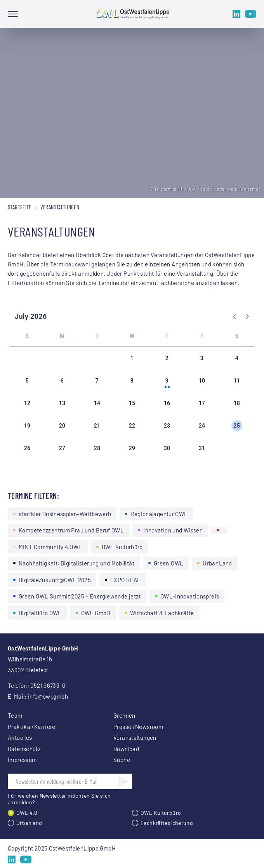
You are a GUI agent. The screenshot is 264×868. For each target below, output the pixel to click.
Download (126, 749)
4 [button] (237, 358)
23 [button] (167, 426)
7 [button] (97, 381)
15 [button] (132, 403)
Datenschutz (24, 749)
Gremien (124, 715)
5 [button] (27, 381)
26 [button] (27, 448)
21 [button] (97, 426)
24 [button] (202, 426)
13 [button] (62, 403)
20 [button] (62, 426)
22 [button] (132, 426)
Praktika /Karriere (32, 727)
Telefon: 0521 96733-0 (36, 685)
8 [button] (132, 381)
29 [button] (132, 448)
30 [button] (167, 448)
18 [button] (237, 403)
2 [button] (167, 358)
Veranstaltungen (135, 738)
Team (15, 715)
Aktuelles (20, 738)
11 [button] (237, 381)
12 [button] (27, 403)
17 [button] (202, 403)
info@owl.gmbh (48, 696)
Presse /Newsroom (138, 727)
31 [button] (202, 448)
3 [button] (202, 358)
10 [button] (202, 381)
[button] (235, 316)
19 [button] (27, 426)
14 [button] (97, 403)
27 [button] (62, 448)
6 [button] (62, 381)
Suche (122, 760)
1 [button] (132, 358)
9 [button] (167, 381)
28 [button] (97, 448)
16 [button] (167, 403)
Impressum (22, 760)
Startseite (20, 207)
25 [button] (237, 426)
